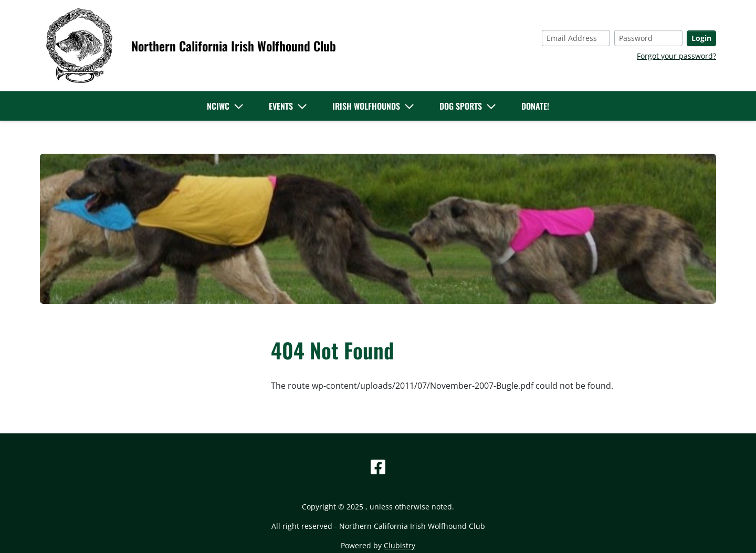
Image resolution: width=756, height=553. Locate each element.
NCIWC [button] (218, 106)
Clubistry (400, 545)
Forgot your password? (676, 56)
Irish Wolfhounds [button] (366, 106)
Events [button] (281, 106)
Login (701, 38)
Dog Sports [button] (461, 106)
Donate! (535, 106)
